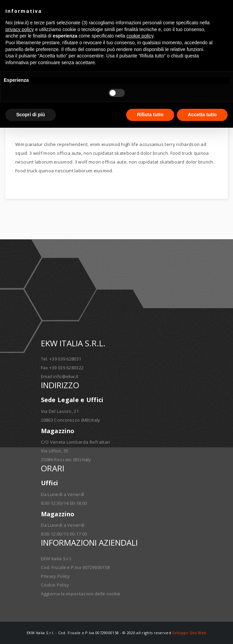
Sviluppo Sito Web (189, 633)
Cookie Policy (55, 585)
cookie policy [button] (140, 36)
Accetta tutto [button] (202, 115)
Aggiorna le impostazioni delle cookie (81, 594)
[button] (224, 11)
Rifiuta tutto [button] (150, 115)
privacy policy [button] (20, 29)
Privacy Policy (55, 576)
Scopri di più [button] (31, 115)
